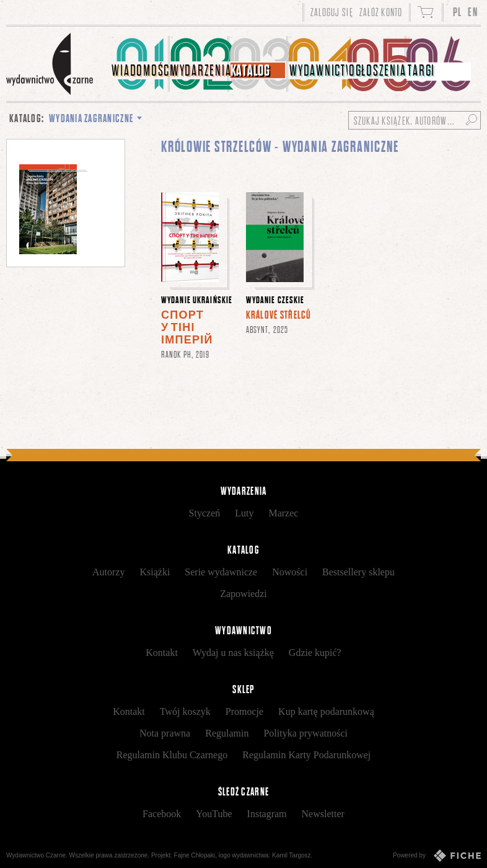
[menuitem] (140, 64)
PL (458, 12)
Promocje (244, 711)
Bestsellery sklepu (358, 572)
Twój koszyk (185, 711)
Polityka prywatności (305, 733)
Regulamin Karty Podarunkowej (306, 755)
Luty (244, 513)
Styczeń (205, 513)
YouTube (214, 814)
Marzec (283, 513)
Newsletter (323, 814)
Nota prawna (165, 733)
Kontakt (162, 653)
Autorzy (108, 572)
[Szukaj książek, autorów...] (415, 120)
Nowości (290, 572)
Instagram (267, 814)
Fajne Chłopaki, (195, 855)
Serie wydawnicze (221, 572)
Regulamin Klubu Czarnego (172, 755)
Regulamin (227, 733)
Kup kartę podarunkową (326, 711)
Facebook (162, 814)
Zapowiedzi (243, 594)
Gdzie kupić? (315, 653)
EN (473, 12)
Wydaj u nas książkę (233, 653)
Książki (155, 572)
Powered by (437, 856)
